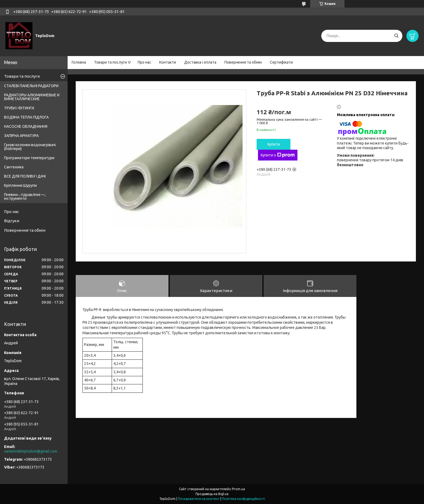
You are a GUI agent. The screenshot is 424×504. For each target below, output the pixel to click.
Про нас (144, 62)
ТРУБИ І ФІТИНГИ (19, 108)
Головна (79, 62)
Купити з (278, 155)
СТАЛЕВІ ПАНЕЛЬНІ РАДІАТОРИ (31, 86)
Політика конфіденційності (244, 499)
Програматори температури (29, 158)
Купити (274, 144)
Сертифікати (281, 62)
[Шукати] (396, 36)
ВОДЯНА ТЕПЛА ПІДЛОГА (26, 117)
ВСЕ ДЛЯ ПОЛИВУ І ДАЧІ (25, 176)
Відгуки (12, 221)
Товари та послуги (110, 62)
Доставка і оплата (200, 62)
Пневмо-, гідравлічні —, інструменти (25, 197)
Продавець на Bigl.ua (212, 494)
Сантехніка (14, 167)
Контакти (168, 62)
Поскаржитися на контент (199, 499)
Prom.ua (239, 489)
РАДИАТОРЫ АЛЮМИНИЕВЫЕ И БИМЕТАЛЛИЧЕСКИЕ (32, 97)
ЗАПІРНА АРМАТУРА (21, 136)
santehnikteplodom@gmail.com (31, 451)
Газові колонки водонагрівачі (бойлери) (30, 147)
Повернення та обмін (243, 62)
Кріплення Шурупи (20, 185)
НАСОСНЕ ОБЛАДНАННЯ (26, 126)
